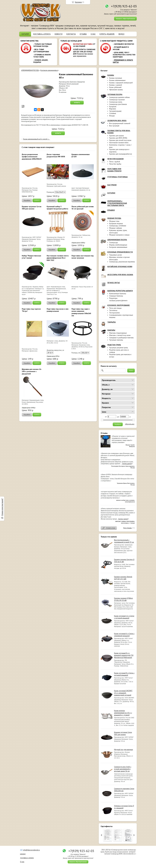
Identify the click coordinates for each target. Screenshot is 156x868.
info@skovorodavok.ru (31, 850)
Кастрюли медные (116, 223)
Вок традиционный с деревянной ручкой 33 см (124, 541)
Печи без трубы (115, 164)
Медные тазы (114, 221)
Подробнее (27, 200)
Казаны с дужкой (116, 85)
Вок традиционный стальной (120, 123)
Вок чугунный (114, 126)
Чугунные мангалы (116, 340)
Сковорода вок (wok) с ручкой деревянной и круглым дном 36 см (123, 769)
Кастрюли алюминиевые (118, 247)
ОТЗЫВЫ (83, 34)
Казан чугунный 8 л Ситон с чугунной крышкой (124, 674)
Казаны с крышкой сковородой (121, 83)
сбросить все (130, 424)
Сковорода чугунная (117, 100)
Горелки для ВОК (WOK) (118, 138)
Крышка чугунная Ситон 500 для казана (123, 733)
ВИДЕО (121, 34)
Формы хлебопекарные (118, 245)
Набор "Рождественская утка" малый (31, 257)
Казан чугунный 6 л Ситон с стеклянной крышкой (124, 635)
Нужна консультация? (2, 507)
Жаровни (113, 109)
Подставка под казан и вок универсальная (58, 310)
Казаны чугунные (116, 78)
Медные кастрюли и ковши (119, 235)
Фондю (112, 116)
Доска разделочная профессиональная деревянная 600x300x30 (32, 157)
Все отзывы (128, 528)
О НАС (93, 34)
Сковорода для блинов (118, 104)
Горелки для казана (116, 136)
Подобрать (118, 424)
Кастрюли (113, 107)
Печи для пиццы (115, 308)
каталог (23, 854)
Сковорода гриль (116, 102)
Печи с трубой (115, 162)
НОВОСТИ (58, 34)
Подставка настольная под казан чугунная (83, 257)
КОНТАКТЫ (71, 34)
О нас (22, 862)
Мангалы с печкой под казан (120, 335)
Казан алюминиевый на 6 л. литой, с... (37, 139)
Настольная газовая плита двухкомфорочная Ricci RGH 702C (58, 258)
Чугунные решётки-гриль (119, 348)
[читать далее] (127, 464)
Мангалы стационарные (118, 333)
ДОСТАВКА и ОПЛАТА (42, 34)
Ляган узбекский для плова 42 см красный (83, 208)
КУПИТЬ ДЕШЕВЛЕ (107, 34)
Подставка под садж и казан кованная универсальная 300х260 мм (81, 312)
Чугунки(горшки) (115, 111)
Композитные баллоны (118, 294)
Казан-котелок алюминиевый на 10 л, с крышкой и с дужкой (123, 713)
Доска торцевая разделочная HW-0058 (56, 155)
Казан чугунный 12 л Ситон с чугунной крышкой (124, 617)
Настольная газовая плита (119, 143)
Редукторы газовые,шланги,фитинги (118, 299)
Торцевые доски (115, 255)
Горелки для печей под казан (120, 140)
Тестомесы (113, 310)
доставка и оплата (27, 858)
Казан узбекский (115, 87)
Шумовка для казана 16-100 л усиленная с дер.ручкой (32, 371)
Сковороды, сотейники (118, 226)
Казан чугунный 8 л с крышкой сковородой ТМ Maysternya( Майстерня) (124, 655)
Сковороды (114, 243)
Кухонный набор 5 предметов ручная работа (57, 208)
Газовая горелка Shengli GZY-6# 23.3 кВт (123, 578)
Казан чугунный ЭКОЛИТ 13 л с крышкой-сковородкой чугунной (123, 693)
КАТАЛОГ (25, 34)
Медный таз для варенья (123, 749)
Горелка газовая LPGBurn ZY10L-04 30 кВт (123, 599)
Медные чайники (116, 228)
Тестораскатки (114, 313)
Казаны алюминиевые (117, 80)
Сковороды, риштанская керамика (122, 262)
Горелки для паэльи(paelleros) (121, 154)
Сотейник (113, 113)
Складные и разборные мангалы (121, 338)
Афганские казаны (116, 90)
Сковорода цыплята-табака (119, 97)
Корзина (78, 2)
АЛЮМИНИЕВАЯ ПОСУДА (30, 70)
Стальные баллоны (116, 296)
